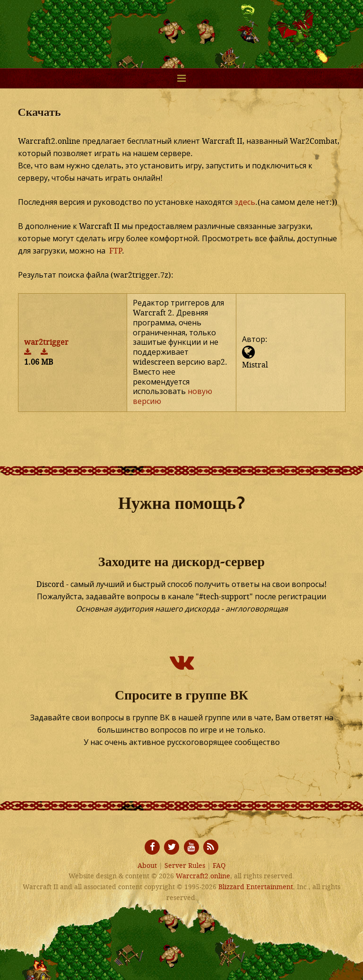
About (147, 866)
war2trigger (46, 342)
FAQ (219, 866)
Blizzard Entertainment (256, 887)
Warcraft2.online (181, 28)
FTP (116, 251)
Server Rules (185, 866)
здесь (245, 202)
